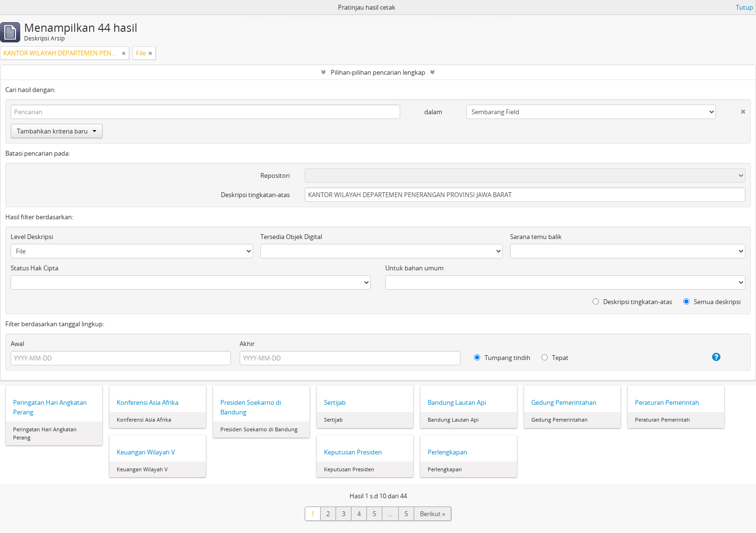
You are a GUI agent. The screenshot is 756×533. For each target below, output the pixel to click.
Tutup (744, 7)
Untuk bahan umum (414, 268)
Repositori (275, 175)
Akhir (247, 344)
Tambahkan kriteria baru (57, 131)
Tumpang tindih (502, 358)
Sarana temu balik (536, 237)
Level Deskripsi (32, 237)
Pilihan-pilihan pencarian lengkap (378, 72)
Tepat (555, 358)
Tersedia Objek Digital (291, 237)
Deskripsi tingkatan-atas (255, 195)
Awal (17, 344)
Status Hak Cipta (34, 268)
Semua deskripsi (712, 302)
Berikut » (432, 514)
